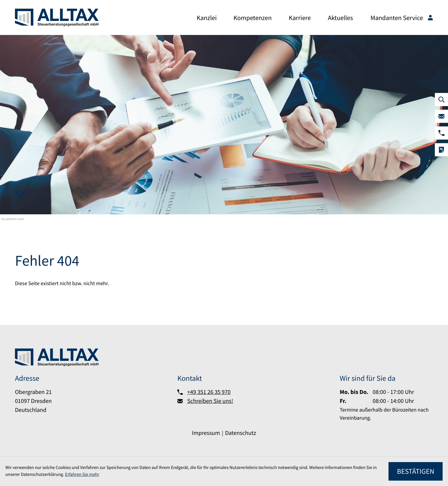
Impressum (206, 433)
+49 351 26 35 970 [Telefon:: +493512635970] (209, 392)
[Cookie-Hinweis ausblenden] (416, 471)
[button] (441, 133)
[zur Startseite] (57, 17)
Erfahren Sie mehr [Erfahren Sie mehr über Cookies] (82, 474)
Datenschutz (240, 433)
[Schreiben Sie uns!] (441, 116)
